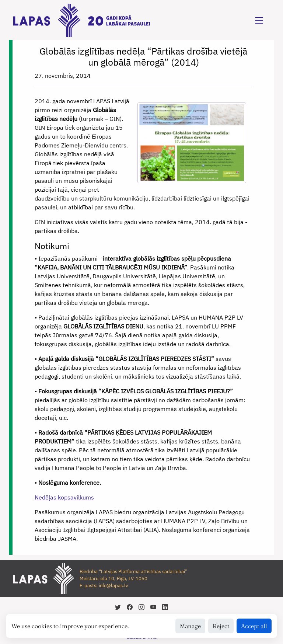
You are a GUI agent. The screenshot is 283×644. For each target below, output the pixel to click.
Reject (221, 626)
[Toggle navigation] (259, 20)
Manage (190, 626)
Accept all (254, 626)
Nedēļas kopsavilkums (64, 497)
